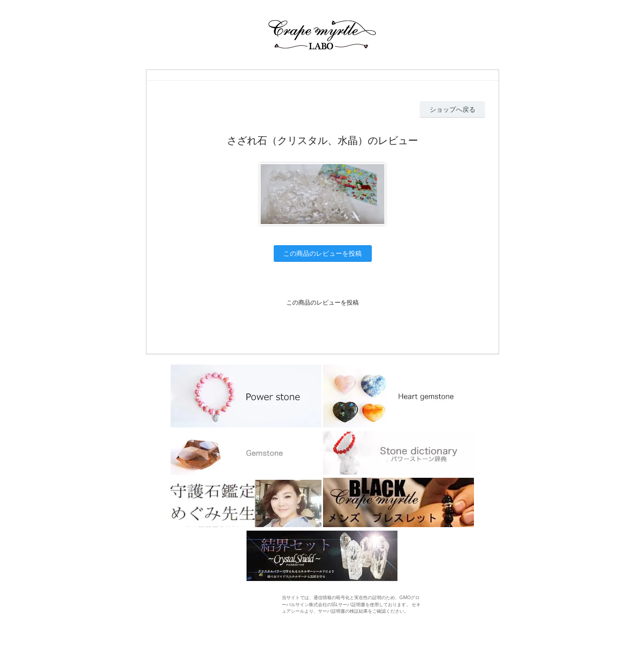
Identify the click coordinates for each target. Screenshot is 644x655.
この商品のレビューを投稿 (323, 253)
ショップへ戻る (453, 109)
